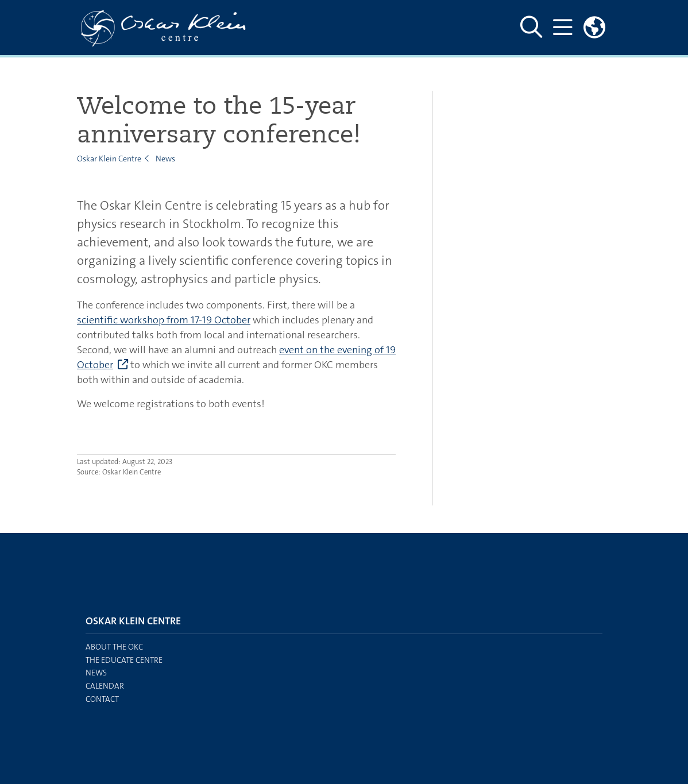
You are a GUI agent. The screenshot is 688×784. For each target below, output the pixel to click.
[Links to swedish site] (594, 28)
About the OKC (114, 647)
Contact (102, 699)
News (165, 159)
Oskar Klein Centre (109, 159)
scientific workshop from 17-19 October (164, 320)
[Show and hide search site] (531, 28)
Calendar (105, 686)
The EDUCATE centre (124, 660)
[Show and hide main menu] (563, 28)
